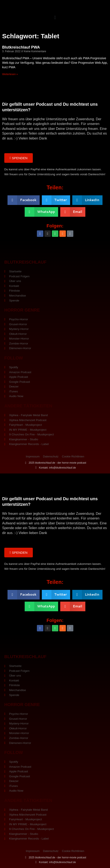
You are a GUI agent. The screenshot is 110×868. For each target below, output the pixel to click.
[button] (55, 17)
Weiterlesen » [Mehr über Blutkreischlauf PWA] (10, 74)
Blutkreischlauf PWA (21, 47)
